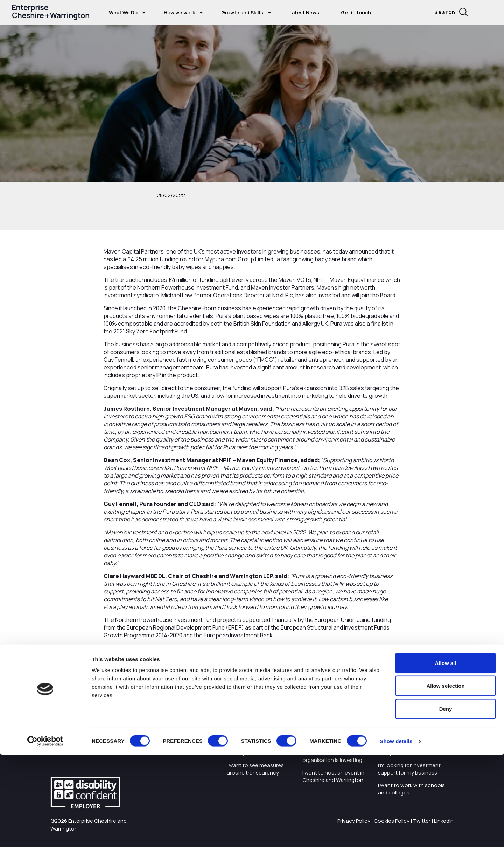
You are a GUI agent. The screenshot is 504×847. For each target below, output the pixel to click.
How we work (179, 12)
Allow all (446, 755)
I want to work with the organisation (254, 702)
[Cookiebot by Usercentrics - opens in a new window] (45, 833)
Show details (396, 833)
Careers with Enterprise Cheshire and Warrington (257, 722)
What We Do (123, 12)
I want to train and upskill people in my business (408, 722)
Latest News (304, 12)
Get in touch (356, 12)
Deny (446, 801)
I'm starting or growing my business (409, 702)
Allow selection (445, 778)
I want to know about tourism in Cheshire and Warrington (331, 733)
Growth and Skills (242, 12)
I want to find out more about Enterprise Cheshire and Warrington (334, 705)
